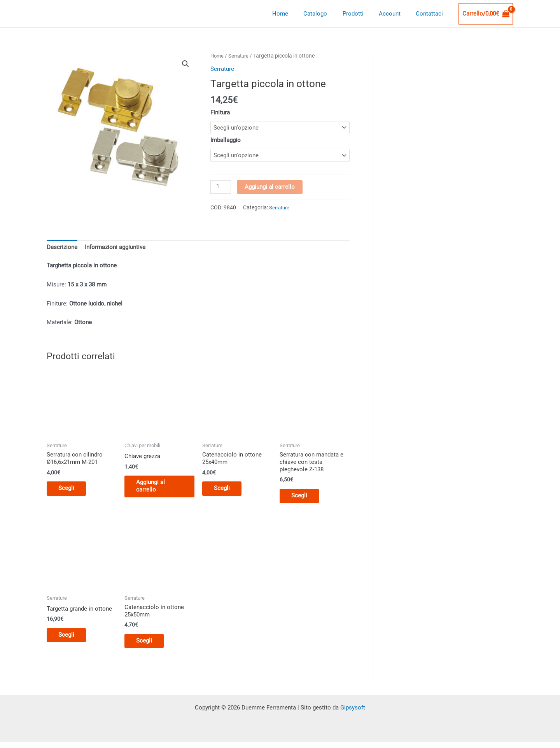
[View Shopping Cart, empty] (486, 14)
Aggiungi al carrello (270, 188)
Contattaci (431, 14)
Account (395, 14)
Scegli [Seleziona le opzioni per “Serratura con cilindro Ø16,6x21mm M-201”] (70, 492)
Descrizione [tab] (62, 249)
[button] (185, 64)
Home (297, 14)
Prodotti (362, 14)
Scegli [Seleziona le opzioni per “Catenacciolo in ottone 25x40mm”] (226, 492)
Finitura (220, 112)
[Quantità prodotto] (221, 188)
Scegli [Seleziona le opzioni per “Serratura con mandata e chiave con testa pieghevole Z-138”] (303, 499)
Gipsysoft (353, 713)
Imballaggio (226, 140)
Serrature (241, 56)
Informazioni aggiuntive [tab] (115, 249)
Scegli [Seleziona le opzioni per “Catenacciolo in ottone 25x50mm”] (148, 646)
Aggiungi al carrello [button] (154, 489)
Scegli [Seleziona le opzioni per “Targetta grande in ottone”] (70, 639)
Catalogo (328, 14)
